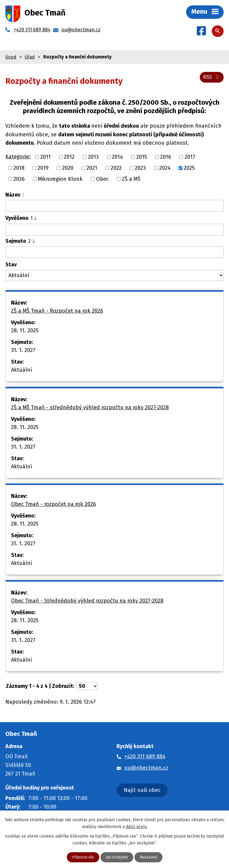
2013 (93, 157)
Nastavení (151, 857)
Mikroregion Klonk (60, 179)
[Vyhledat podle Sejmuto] (114, 252)
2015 (142, 157)
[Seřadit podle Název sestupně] (24, 196)
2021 (92, 168)
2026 (19, 179)
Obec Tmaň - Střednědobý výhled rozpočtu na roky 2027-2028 (87, 601)
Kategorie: (18, 157)
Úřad (30, 57)
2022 (116, 168)
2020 (68, 168)
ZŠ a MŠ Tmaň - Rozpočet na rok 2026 (57, 311)
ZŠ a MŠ (131, 179)
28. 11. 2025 (25, 330)
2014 (117, 157)
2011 (45, 157)
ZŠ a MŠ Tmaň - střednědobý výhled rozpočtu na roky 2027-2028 (90, 407)
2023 (140, 168)
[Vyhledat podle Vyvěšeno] (114, 230)
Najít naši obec (142, 790)
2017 (190, 157)
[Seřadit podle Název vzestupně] (24, 194)
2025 (189, 168)
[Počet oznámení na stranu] (87, 686)
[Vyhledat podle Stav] (114, 275)
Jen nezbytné (117, 857)
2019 (43, 168)
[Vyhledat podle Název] (114, 206)
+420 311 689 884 (145, 756)
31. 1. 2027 (23, 350)
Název (13, 195)
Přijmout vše (81, 857)
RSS (211, 76)
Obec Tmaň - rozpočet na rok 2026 (54, 504)
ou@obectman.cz (146, 768)
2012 (69, 157)
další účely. (137, 826)
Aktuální (22, 370)
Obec (102, 179)
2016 (166, 157)
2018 (19, 168)
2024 (165, 168)
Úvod (11, 57)
